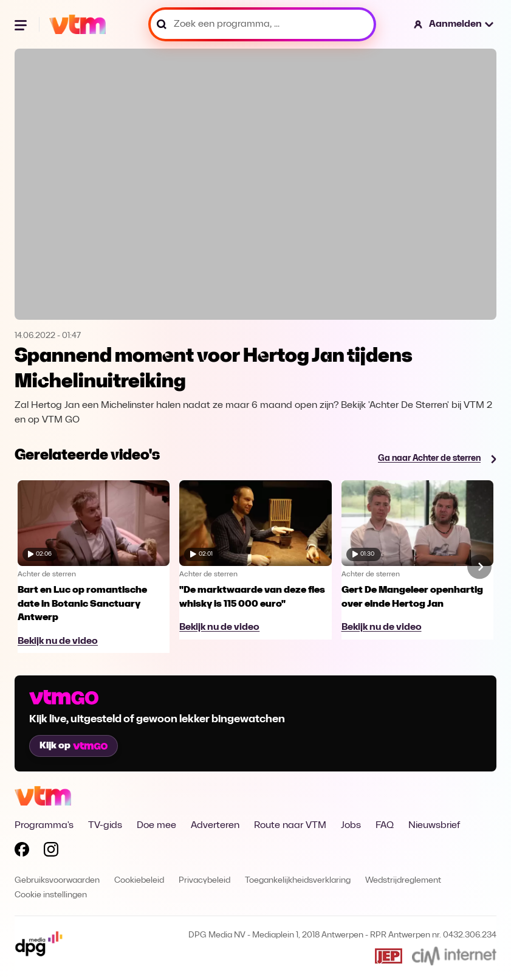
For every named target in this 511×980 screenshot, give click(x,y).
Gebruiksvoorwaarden (57, 881)
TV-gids (105, 826)
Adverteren (215, 826)
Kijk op (74, 746)
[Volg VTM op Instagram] (51, 852)
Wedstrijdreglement (403, 881)
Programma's (44, 826)
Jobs (351, 826)
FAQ (385, 826)
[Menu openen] (22, 24)
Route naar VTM (290, 826)
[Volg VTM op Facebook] (22, 852)
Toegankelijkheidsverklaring (298, 881)
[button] (454, 24)
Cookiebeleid (139, 881)
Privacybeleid (204, 881)
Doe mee (156, 826)
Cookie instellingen (51, 895)
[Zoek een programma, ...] (262, 24)
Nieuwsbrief (434, 826)
